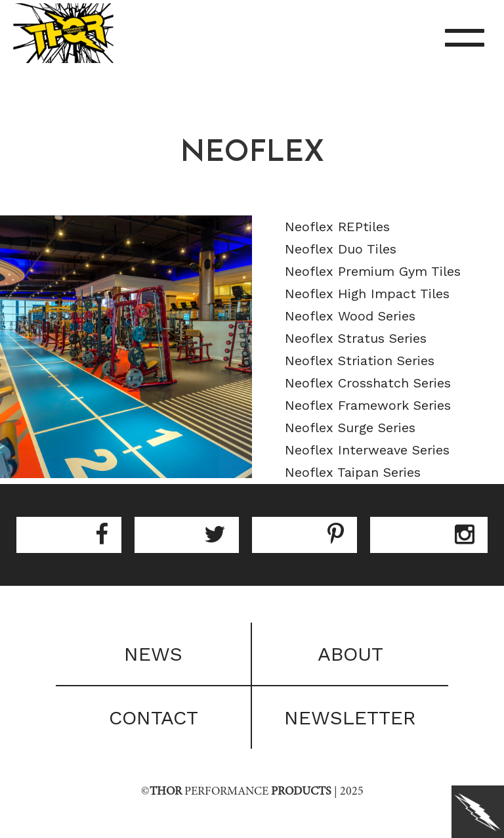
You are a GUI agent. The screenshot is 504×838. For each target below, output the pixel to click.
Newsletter (350, 717)
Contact (154, 717)
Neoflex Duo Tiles (341, 249)
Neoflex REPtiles (337, 227)
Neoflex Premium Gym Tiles (373, 271)
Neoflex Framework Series (368, 405)
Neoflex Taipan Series (353, 472)
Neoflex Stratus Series (356, 338)
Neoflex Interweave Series (367, 450)
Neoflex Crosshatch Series (368, 383)
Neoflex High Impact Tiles (367, 294)
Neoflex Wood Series (350, 316)
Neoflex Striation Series (360, 361)
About (350, 654)
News (153, 654)
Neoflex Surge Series (350, 428)
